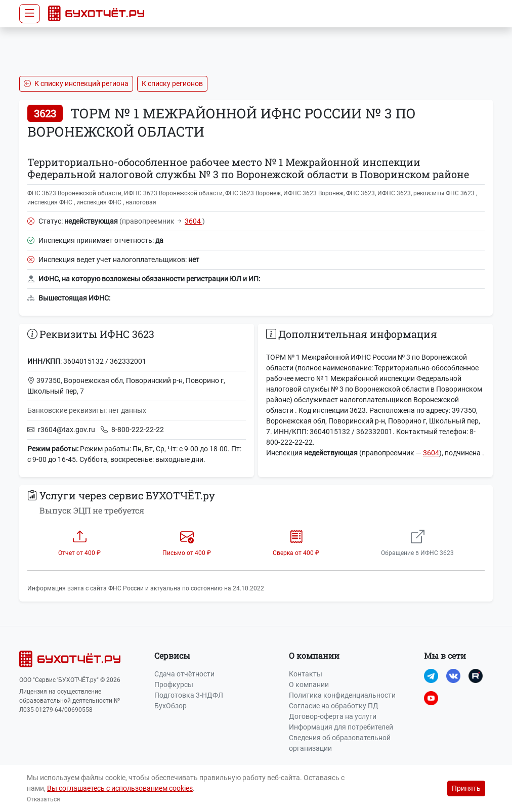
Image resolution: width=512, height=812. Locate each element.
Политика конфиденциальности (342, 695)
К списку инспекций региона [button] (76, 83)
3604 (194, 221)
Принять (466, 788)
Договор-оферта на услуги (333, 716)
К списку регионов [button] (172, 83)
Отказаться (44, 799)
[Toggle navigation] (30, 14)
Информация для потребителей (341, 727)
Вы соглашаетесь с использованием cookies (120, 788)
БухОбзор (170, 706)
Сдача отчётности (184, 674)
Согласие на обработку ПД (334, 706)
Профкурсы (174, 685)
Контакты (306, 674)
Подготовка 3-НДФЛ (189, 695)
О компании (309, 685)
